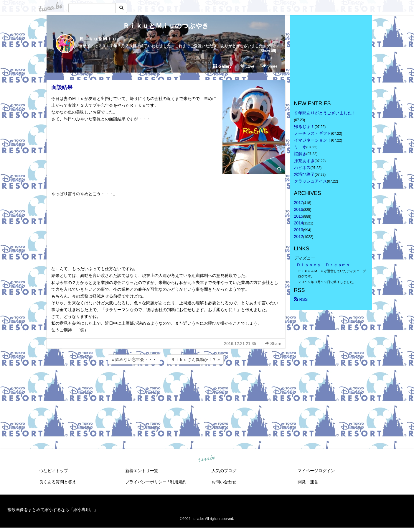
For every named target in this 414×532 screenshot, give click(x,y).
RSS (301, 299)
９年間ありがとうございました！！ (327, 113)
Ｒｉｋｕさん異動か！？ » (195, 359)
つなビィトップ (54, 471)
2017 (299, 203)
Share (270, 66)
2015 (299, 216)
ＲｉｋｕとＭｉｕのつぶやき (166, 26)
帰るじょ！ (304, 127)
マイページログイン (316, 471)
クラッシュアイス (311, 181)
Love (247, 66)
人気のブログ (224, 471)
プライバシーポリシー (146, 482)
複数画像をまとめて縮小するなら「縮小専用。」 (53, 510)
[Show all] (268, 51)
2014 (299, 223)
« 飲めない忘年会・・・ (134, 359)
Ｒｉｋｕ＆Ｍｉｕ (98, 39)
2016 (299, 209)
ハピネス (302, 168)
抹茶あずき (304, 161)
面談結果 (62, 87)
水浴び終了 (304, 174)
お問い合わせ (224, 482)
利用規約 (178, 482)
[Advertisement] (166, 382)
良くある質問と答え (58, 482)
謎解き (300, 154)
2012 (299, 237)
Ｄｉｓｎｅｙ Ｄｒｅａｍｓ (323, 265)
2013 (299, 230)
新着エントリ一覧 (142, 471)
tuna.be (207, 459)
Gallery (222, 66)
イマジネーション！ (313, 140)
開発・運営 (308, 482)
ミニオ (300, 147)
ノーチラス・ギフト (313, 133)
